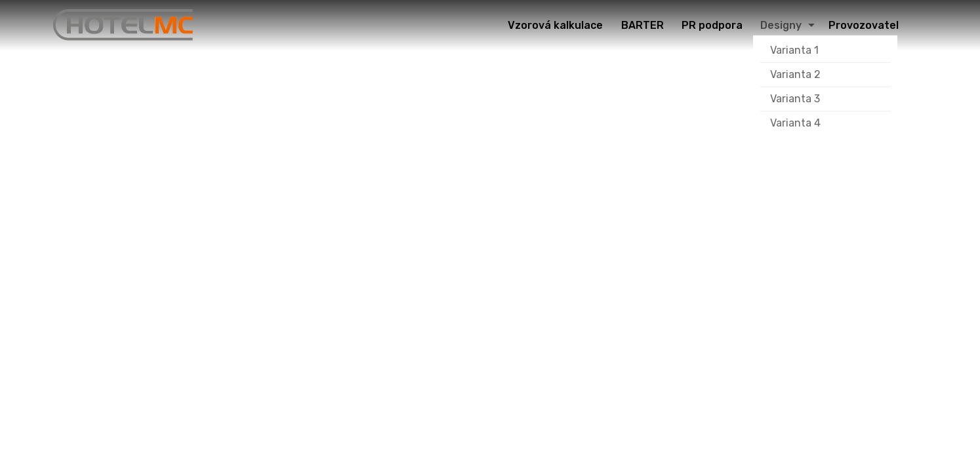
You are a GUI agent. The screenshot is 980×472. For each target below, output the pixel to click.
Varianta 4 (795, 123)
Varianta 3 (795, 99)
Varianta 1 (794, 50)
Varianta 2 (795, 74)
